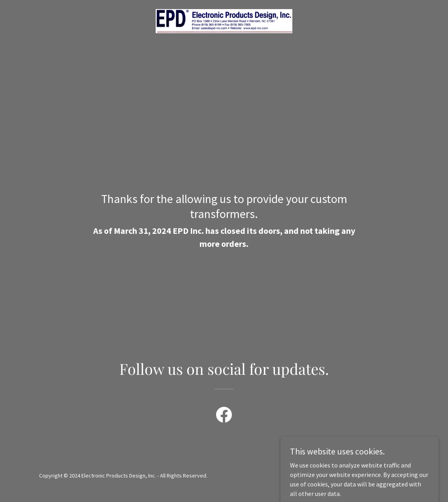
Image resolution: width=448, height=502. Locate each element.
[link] (224, 20)
